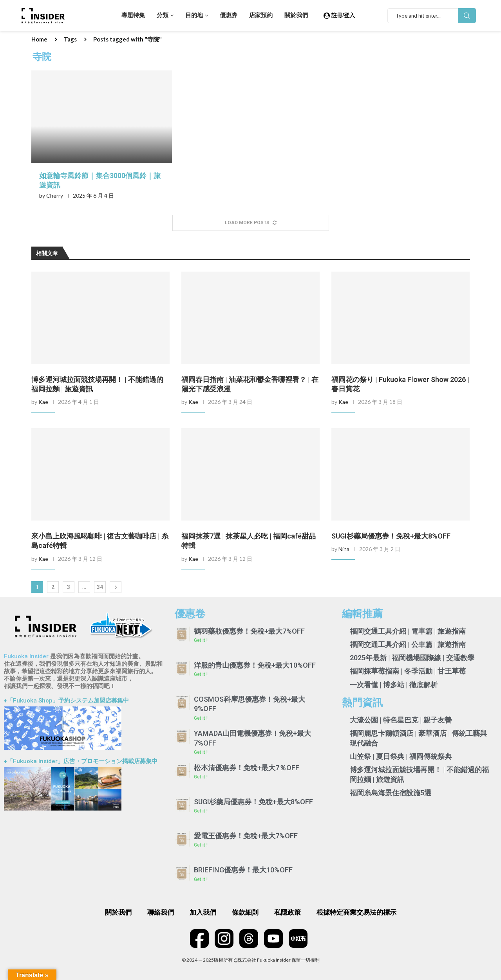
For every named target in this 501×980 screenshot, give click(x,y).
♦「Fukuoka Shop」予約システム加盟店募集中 (66, 701)
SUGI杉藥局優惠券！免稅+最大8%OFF (391, 536)
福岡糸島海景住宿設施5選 (391, 793)
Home (39, 39)
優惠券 (229, 15)
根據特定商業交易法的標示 (356, 912)
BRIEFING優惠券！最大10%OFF (243, 870)
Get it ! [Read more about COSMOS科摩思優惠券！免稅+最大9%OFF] (201, 718)
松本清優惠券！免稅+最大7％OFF (247, 768)
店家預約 (261, 15)
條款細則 (245, 912)
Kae (43, 402)
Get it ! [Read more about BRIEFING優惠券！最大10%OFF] (201, 879)
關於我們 (296, 15)
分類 (163, 15)
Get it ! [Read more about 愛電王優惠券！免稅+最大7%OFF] (201, 845)
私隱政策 (288, 912)
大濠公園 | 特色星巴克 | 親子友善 (401, 720)
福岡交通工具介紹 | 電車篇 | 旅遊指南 (408, 631)
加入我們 (203, 912)
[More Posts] (251, 223)
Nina (344, 549)
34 (100, 587)
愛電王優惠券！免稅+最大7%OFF (246, 836)
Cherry (55, 195)
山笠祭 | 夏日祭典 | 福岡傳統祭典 (401, 756)
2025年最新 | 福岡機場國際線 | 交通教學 (412, 658)
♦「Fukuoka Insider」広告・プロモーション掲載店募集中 (81, 761)
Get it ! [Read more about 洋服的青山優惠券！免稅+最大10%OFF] (201, 674)
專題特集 (133, 15)
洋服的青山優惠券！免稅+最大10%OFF (255, 665)
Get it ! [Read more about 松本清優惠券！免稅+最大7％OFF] (201, 777)
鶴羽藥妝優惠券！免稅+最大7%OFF (249, 631)
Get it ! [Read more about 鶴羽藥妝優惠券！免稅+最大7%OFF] (201, 640)
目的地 (194, 15)
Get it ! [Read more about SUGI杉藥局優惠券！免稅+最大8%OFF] (201, 811)
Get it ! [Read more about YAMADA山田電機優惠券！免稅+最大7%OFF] (201, 752)
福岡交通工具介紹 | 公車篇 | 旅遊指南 (408, 644)
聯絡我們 (161, 912)
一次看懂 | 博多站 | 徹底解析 (394, 685)
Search (467, 16)
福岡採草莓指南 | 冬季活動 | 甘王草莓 (408, 671)
